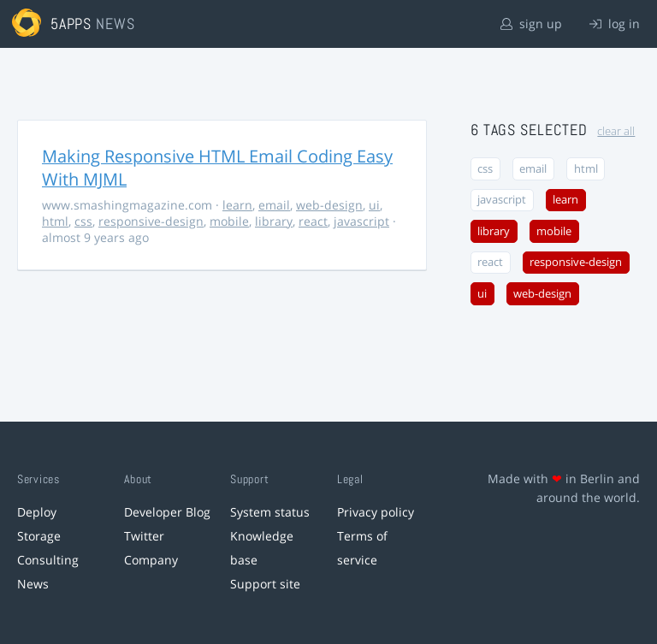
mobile (229, 221)
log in (615, 24)
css (83, 221)
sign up (531, 24)
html (55, 221)
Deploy (37, 512)
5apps (71, 24)
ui (374, 205)
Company (151, 560)
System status (270, 512)
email (274, 205)
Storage (39, 536)
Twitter (144, 536)
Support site (265, 584)
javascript (361, 221)
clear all (616, 131)
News (33, 584)
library (274, 221)
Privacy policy (376, 512)
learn (237, 205)
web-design (329, 205)
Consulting (48, 560)
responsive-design (151, 221)
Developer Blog (167, 512)
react (313, 221)
